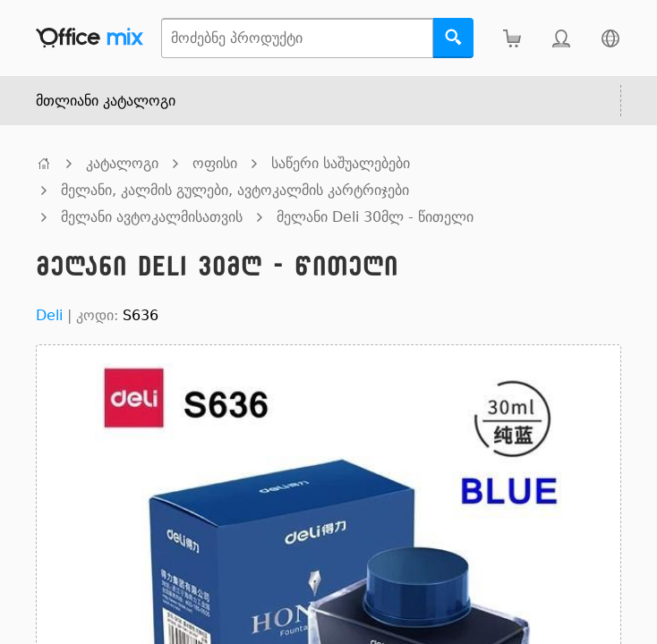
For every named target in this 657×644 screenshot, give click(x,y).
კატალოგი (122, 163)
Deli (49, 315)
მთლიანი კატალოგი (106, 101)
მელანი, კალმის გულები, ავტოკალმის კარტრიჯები (235, 190)
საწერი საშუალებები (341, 163)
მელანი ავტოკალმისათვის (152, 217)
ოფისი (215, 163)
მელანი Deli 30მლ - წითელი (375, 217)
